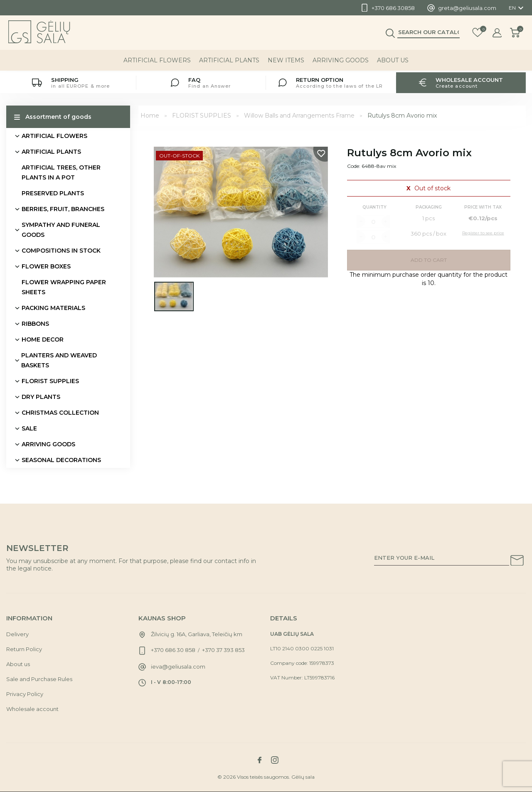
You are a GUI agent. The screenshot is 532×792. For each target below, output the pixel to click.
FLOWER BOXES (46, 266)
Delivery (17, 634)
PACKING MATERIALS (53, 308)
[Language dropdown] (517, 8)
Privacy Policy (25, 694)
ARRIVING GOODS (341, 62)
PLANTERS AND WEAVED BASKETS (59, 360)
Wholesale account (32, 709)
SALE (29, 428)
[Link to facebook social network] (259, 760)
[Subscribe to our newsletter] (517, 562)
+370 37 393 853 (223, 650)
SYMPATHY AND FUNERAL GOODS (61, 230)
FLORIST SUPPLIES (50, 381)
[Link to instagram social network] (275, 760)
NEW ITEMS (286, 62)
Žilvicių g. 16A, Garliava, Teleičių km (197, 634)
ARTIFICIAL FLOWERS (157, 62)
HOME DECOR (43, 339)
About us (393, 62)
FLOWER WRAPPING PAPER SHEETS (64, 287)
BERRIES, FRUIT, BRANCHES (63, 209)
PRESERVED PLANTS (53, 193)
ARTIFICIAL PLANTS (229, 62)
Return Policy (24, 649)
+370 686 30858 (393, 8)
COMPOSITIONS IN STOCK (61, 251)
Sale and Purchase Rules (39, 679)
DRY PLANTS (41, 397)
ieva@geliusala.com (178, 667)
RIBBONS (35, 324)
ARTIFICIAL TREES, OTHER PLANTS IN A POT (61, 172)
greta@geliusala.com (467, 8)
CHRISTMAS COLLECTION (60, 413)
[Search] (429, 34)
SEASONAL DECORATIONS (61, 460)
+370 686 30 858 (173, 650)
